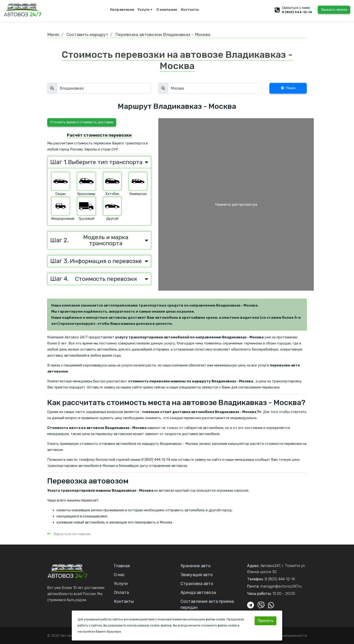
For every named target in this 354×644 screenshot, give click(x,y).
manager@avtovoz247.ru (281, 586)
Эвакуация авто (197, 575)
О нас (119, 575)
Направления (122, 10)
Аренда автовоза (198, 593)
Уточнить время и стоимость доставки (82, 122)
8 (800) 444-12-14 (297, 12)
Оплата (121, 593)
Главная (122, 566)
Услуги (145, 10)
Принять (265, 621)
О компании (167, 10)
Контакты (190, 10)
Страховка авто (197, 584)
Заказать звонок (334, 10)
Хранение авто (196, 566)
